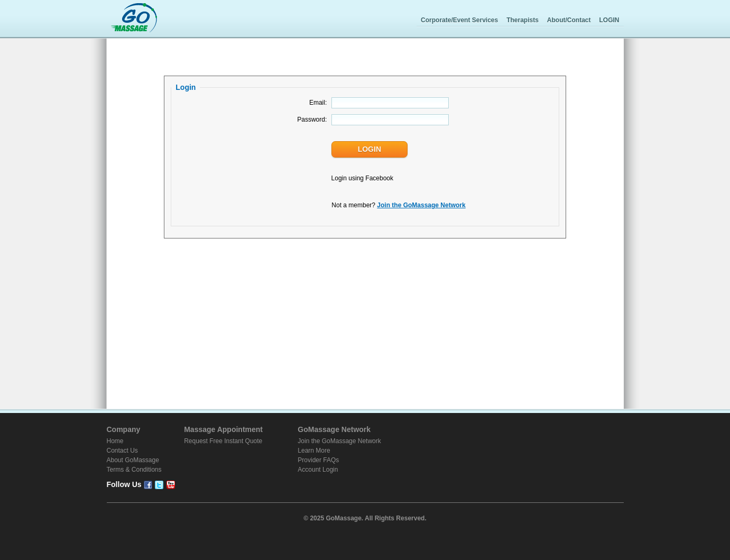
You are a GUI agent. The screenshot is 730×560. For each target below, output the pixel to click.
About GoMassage (133, 460)
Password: (312, 120)
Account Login (318, 470)
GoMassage (134, 19)
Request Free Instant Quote (223, 441)
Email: (318, 103)
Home (115, 441)
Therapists (523, 20)
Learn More (314, 451)
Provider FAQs (318, 460)
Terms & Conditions (134, 470)
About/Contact (569, 20)
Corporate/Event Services (459, 20)
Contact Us (122, 451)
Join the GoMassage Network (421, 205)
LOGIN (609, 20)
